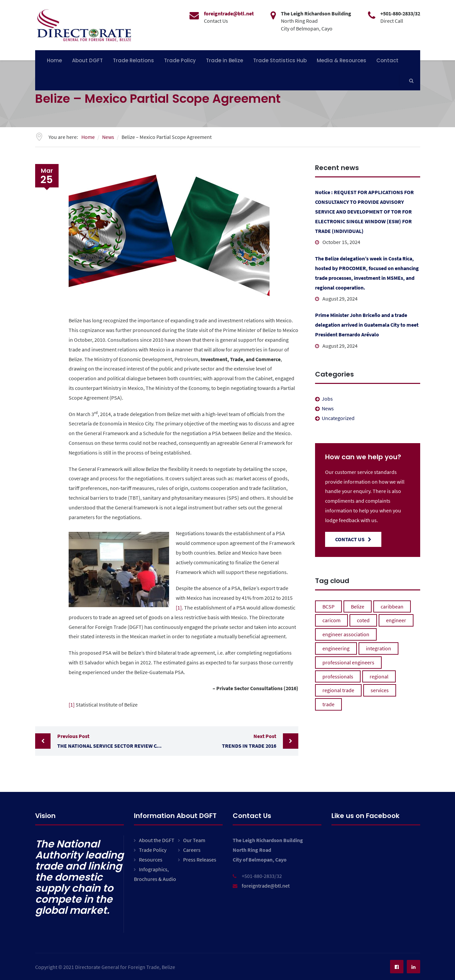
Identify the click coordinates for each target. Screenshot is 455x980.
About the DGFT (157, 840)
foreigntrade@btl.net (266, 886)
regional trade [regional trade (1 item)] (338, 690)
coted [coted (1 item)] (363, 620)
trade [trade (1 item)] (328, 704)
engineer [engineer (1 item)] (396, 620)
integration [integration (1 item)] (378, 648)
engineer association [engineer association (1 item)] (346, 634)
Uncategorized (338, 418)
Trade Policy (180, 60)
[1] (179, 607)
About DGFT (87, 60)
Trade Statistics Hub (280, 60)
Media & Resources (342, 60)
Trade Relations (133, 60)
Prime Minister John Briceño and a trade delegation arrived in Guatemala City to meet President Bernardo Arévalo (367, 325)
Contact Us (353, 539)
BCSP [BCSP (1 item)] (328, 606)
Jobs (327, 399)
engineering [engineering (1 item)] (336, 648)
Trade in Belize (224, 60)
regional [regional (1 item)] (379, 676)
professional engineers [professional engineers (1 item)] (348, 662)
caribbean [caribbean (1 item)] (392, 606)
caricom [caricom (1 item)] (331, 620)
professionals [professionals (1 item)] (338, 676)
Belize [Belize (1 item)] (358, 606)
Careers (192, 850)
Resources (151, 860)
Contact (387, 60)
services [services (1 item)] (380, 690)
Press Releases (200, 860)
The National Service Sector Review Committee (112, 740)
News (328, 408)
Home (54, 60)
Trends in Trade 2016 (223, 740)
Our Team (194, 840)
